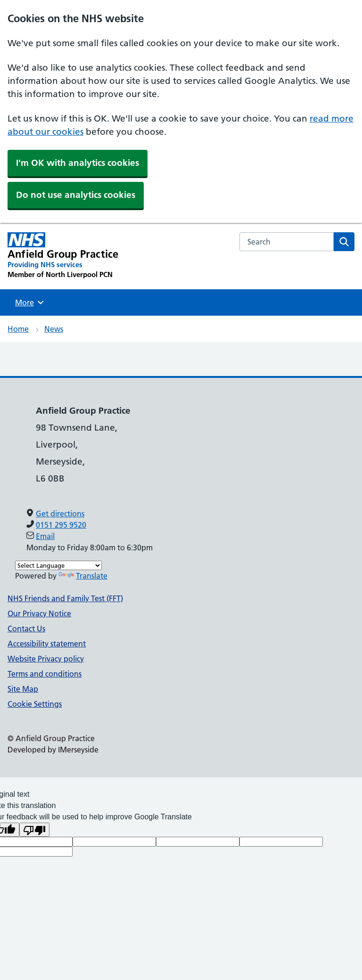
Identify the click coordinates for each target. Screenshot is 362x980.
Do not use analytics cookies (76, 195)
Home (18, 329)
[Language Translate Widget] (58, 565)
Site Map (23, 689)
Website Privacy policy (46, 659)
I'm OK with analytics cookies (78, 163)
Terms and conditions (45, 674)
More (31, 302)
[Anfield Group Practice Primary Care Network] (63, 256)
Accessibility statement (47, 644)
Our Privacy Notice (39, 613)
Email (45, 536)
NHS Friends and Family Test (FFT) (65, 598)
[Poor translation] (34, 830)
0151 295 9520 (61, 525)
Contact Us (26, 629)
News (54, 329)
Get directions (60, 514)
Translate (83, 576)
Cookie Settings (35, 704)
